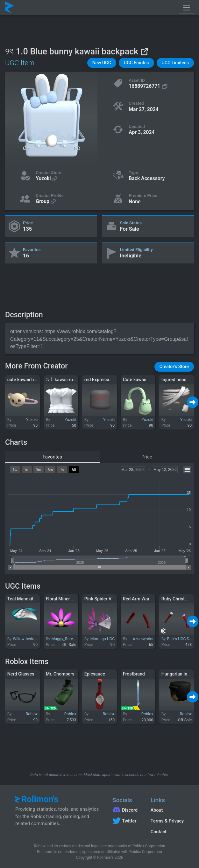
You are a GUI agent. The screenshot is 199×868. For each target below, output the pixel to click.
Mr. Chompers (60, 674)
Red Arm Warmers (141, 599)
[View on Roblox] (144, 52)
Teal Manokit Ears (25, 599)
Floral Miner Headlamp (69, 599)
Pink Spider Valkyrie (105, 599)
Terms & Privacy (167, 821)
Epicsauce (95, 674)
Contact (159, 832)
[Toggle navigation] (187, 8)
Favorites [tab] (52, 457)
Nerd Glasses (21, 674)
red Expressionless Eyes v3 (112, 380)
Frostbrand (134, 674)
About (157, 810)
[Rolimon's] (10, 8)
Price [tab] (147, 457)
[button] (102, 63)
